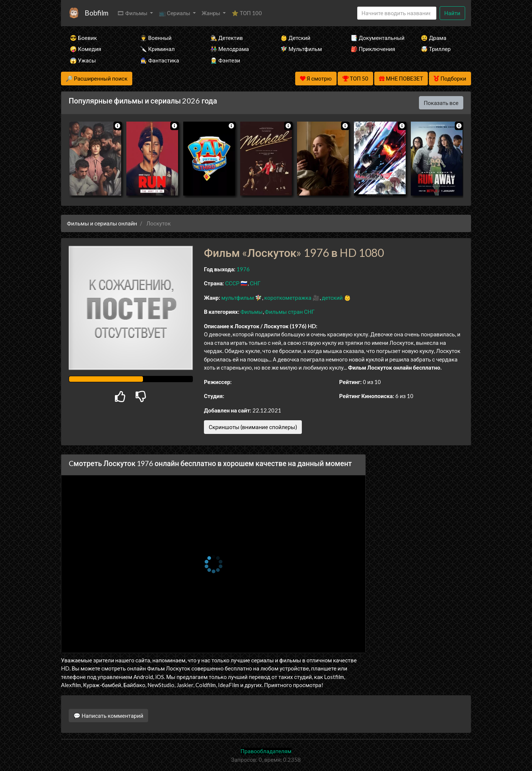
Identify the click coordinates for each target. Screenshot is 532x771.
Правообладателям (266, 751)
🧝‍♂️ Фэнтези (225, 60)
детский (332, 298)
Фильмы (252, 312)
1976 (243, 269)
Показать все (441, 103)
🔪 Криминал (157, 49)
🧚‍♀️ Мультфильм (301, 49)
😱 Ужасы (83, 60)
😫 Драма (434, 38)
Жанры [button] (212, 13)
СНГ (255, 283)
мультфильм (238, 298)
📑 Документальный (376, 38)
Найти (452, 13)
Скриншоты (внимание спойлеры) (253, 427)
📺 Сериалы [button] (175, 13)
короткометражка (288, 298)
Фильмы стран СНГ (290, 312)
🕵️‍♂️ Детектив (226, 38)
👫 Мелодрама (230, 49)
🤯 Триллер (436, 49)
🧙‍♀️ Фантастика (160, 60)
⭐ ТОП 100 (247, 13)
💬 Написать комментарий (108, 716)
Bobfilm (96, 13)
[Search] (397, 13)
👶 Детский (295, 38)
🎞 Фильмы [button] (133, 13)
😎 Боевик (83, 38)
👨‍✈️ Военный (156, 38)
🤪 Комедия (86, 49)
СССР (232, 283)
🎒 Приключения (373, 49)
